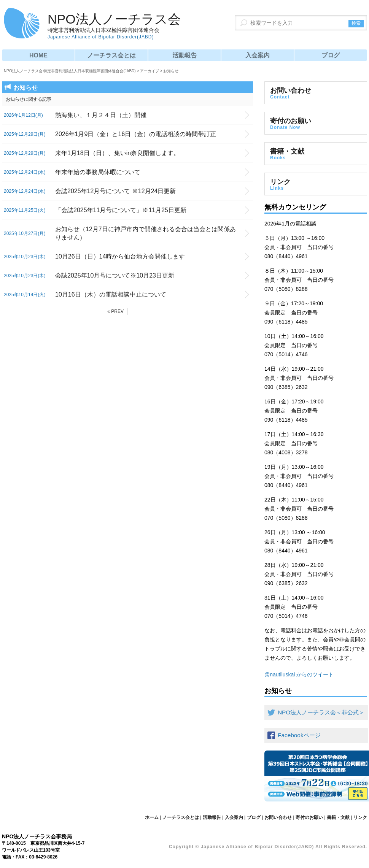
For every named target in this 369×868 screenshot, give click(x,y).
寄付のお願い (316, 124)
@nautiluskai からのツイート (299, 674)
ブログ (331, 55)
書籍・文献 (316, 154)
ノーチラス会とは (111, 55)
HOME (38, 55)
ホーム (152, 817)
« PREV (115, 311)
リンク (316, 184)
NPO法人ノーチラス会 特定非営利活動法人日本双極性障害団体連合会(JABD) (70, 71)
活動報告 (184, 55)
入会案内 (258, 55)
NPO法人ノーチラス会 (114, 26)
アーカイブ (150, 71)
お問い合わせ (316, 93)
